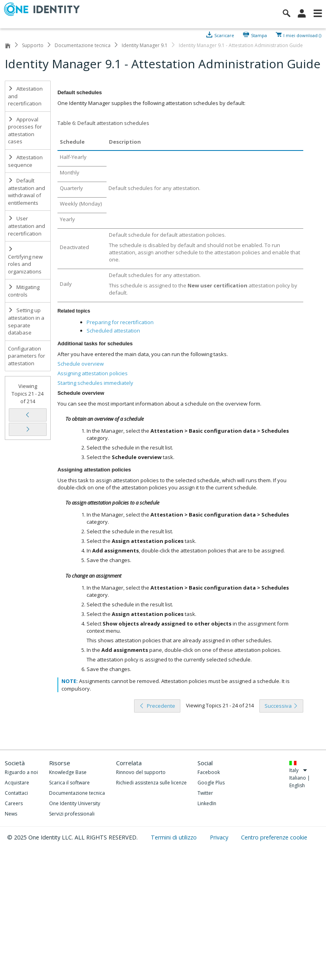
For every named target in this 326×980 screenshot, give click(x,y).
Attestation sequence (25, 161)
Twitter (205, 793)
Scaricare (224, 35)
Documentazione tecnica (83, 45)
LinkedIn (207, 803)
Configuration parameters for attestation (27, 356)
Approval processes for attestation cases (25, 131)
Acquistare (17, 783)
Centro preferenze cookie (274, 837)
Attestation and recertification (25, 96)
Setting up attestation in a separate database (26, 321)
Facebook (209, 772)
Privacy (220, 837)
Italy (298, 770)
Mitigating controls (24, 291)
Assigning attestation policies (93, 373)
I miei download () (302, 35)
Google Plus (211, 783)
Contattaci (16, 793)
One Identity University (75, 803)
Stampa (259, 35)
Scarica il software (69, 783)
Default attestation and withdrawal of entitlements (27, 192)
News (11, 814)
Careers (14, 803)
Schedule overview (81, 364)
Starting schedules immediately (95, 383)
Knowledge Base (68, 772)
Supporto (33, 45)
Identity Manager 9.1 (145, 45)
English (297, 785)
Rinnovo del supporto (141, 772)
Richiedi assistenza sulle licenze (151, 783)
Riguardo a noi (21, 772)
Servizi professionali (72, 814)
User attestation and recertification (27, 226)
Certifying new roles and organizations (25, 261)
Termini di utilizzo (175, 837)
